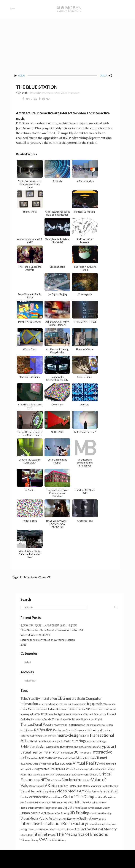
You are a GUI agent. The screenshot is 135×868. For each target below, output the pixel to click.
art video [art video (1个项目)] (99, 797)
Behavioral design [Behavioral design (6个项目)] (99, 730)
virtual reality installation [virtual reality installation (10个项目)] (40, 752)
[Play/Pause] (16, 76)
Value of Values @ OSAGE (36, 635)
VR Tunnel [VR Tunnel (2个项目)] (92, 709)
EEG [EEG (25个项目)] (62, 698)
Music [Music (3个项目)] (85, 736)
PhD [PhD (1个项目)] (75, 786)
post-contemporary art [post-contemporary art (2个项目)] (43, 829)
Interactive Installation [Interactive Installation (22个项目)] (41, 823)
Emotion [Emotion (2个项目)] (85, 780)
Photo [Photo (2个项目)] (52, 835)
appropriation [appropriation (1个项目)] (27, 769)
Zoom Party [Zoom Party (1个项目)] (37, 720)
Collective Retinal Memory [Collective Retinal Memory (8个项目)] (96, 829)
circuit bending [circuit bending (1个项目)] (104, 813)
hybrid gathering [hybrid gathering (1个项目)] (107, 764)
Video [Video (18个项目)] (62, 791)
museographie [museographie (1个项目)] (87, 769)
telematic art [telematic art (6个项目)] (48, 758)
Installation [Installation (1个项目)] (92, 747)
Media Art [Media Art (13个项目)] (76, 791)
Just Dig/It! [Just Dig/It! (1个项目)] (96, 720)
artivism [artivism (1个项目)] (47, 764)
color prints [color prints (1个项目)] (101, 769)
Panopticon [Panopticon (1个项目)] (110, 797)
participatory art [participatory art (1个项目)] (80, 775)
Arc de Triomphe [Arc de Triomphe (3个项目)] (54, 719)
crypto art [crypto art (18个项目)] (107, 746)
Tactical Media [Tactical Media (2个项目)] (110, 786)
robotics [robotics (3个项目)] (83, 786)
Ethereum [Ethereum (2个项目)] (57, 802)
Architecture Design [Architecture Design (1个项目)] (100, 808)
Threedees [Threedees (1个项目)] (33, 758)
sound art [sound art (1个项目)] (84, 758)
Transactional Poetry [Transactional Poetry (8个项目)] (37, 724)
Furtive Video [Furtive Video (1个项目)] (44, 803)
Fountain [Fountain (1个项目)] (90, 725)
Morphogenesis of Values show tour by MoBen (48, 640)
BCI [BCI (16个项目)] (77, 752)
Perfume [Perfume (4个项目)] (59, 730)
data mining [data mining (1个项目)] (95, 786)
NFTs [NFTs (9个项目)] (45, 780)
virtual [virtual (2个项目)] (103, 802)
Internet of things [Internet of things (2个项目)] (31, 736)
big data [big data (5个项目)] (68, 807)
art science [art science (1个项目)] (44, 741)
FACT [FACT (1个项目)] (62, 769)
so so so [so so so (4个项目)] (69, 802)
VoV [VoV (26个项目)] (43, 840)
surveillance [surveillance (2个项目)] (56, 797)
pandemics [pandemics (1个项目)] (44, 704)
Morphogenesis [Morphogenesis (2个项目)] (53, 808)
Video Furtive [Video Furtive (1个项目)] (92, 792)
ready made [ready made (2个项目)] (61, 725)
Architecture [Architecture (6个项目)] (39, 797)
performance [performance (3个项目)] (29, 802)
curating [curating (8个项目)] (78, 741)
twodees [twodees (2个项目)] (86, 752)
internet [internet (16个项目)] (40, 834)
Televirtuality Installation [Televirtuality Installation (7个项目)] (39, 698)
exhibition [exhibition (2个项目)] (67, 752)
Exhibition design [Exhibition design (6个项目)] (33, 747)
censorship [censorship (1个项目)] (48, 775)
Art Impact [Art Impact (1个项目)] (38, 786)
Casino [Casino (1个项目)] (68, 741)
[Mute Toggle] (110, 76)
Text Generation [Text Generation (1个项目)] (63, 775)
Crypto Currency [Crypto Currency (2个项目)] (76, 730)
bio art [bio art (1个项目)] (93, 813)
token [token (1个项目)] (93, 758)
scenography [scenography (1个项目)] (57, 741)
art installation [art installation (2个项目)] (66, 829)
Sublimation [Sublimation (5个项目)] (88, 818)
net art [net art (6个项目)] (71, 699)
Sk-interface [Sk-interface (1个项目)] (76, 714)
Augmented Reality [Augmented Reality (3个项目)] (47, 769)
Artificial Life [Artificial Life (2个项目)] (107, 791)
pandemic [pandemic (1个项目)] (100, 725)
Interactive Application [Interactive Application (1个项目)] (58, 714)
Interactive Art (51, 93)
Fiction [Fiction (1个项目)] (36, 780)
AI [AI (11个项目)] (77, 758)
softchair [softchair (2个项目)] (33, 741)
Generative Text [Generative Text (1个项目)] (66, 758)
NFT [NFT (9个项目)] (79, 802)
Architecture (28, 577)
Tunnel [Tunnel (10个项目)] (102, 758)
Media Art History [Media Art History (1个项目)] (57, 841)
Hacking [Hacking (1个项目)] (55, 704)
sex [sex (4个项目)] (96, 714)
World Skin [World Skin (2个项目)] (72, 769)
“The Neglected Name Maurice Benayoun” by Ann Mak (52, 630)
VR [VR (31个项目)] (47, 785)
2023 (23, 645)
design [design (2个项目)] (24, 829)
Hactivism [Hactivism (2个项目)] (55, 780)
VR (49, 577)
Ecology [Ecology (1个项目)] (44, 792)
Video (64, 93)
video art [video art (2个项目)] (88, 714)
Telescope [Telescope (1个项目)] (26, 841)
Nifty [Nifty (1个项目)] (29, 775)
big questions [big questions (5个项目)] (96, 704)
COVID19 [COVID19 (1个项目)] (40, 714)
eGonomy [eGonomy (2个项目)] (26, 764)
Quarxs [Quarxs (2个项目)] (50, 747)
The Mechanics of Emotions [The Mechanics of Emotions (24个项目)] (82, 834)
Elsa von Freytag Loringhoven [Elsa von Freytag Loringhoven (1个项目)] (102, 824)
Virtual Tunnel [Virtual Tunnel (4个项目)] (30, 791)
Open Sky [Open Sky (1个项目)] (38, 764)
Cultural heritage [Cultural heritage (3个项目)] (96, 741)
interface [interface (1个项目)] (51, 709)
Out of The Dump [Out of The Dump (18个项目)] (79, 797)
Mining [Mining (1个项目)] (52, 792)
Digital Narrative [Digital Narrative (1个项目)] (77, 725)
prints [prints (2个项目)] (102, 714)
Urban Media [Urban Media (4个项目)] (29, 818)
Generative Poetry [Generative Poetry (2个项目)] (58, 813)
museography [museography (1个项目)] (28, 714)
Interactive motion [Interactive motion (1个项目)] (77, 747)
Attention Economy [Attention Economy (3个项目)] (67, 818)
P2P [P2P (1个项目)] (71, 786)
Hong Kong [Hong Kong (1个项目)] (61, 747)
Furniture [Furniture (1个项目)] (93, 775)
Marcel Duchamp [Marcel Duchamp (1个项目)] (37, 709)
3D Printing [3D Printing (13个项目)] (80, 813)
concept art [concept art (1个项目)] (81, 704)
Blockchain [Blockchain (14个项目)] (71, 780)
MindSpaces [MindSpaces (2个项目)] (82, 808)
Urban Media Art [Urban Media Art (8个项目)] (33, 813)
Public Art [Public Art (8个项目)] (46, 818)
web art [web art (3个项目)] (101, 818)
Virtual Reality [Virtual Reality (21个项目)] (86, 763)
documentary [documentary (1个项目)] (27, 808)
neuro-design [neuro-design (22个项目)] (69, 735)
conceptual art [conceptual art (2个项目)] (108, 709)
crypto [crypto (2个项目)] (39, 808)
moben (75, 93)
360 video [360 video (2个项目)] (26, 835)
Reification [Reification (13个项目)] (43, 730)
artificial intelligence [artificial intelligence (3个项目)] (77, 719)
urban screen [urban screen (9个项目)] (62, 763)
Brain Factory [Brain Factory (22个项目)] (74, 823)
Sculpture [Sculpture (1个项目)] (37, 775)
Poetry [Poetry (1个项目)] (35, 841)
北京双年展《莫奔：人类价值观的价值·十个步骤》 (50, 625)
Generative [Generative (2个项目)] (49, 736)
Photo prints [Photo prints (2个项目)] (67, 704)
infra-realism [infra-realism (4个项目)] (59, 786)
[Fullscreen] (117, 76)
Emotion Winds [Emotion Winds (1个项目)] (91, 803)
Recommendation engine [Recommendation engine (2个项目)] (71, 709)
